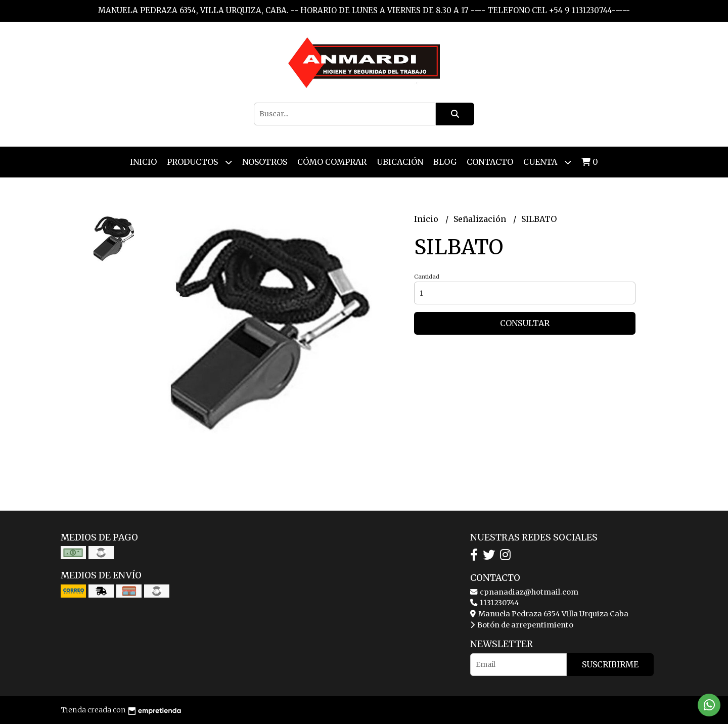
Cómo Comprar (332, 162)
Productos (199, 162)
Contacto (490, 162)
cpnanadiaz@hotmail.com (524, 592)
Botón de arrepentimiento (522, 625)
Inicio (143, 162)
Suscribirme (610, 664)
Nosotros (265, 162)
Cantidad (427, 277)
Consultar (525, 323)
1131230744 (495, 603)
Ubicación (400, 162)
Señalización (481, 219)
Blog (445, 162)
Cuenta (547, 162)
